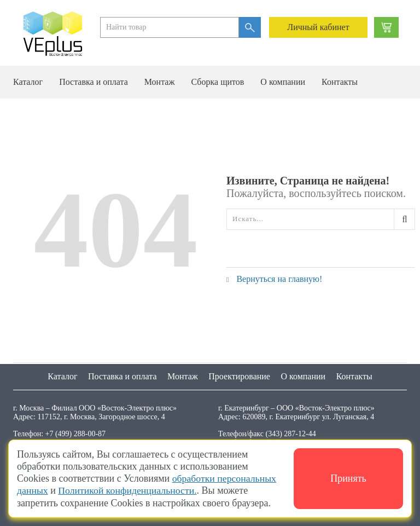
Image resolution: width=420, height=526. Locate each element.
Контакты (340, 82)
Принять (348, 479)
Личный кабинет (318, 27)
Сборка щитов (217, 82)
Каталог (28, 82)
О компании (283, 82)
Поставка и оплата (94, 82)
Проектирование (239, 376)
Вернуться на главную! (274, 279)
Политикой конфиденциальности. (129, 491)
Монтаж (160, 82)
